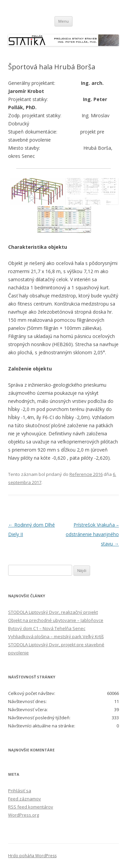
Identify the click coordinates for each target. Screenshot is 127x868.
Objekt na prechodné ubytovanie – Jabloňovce (56, 620)
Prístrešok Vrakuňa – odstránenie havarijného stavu (92, 534)
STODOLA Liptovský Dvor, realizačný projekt (53, 612)
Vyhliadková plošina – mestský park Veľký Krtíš (56, 636)
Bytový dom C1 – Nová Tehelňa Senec (47, 628)
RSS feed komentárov (31, 807)
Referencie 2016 (86, 474)
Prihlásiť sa (20, 791)
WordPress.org (24, 815)
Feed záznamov (25, 799)
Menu (63, 21)
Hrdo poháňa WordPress (32, 856)
